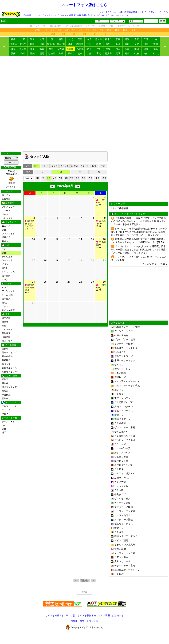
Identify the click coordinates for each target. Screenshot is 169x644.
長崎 (70, 53)
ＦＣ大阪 (119, 490)
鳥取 (108, 49)
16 (104, 239)
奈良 (89, 49)
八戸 (23, 39)
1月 (46, 30)
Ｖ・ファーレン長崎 (125, 553)
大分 (89, 53)
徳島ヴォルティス (124, 524)
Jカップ (90, 26)
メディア (6, 306)
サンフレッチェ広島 (125, 511)
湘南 (70, 44)
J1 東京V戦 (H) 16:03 (101, 223)
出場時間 (6, 337)
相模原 (80, 44)
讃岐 (146, 49)
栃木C (108, 39)
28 (81, 282)
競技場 (5, 349)
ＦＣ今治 (119, 532)
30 (64, 34)
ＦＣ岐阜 (119, 469)
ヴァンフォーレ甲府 (125, 427)
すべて (156, 53)
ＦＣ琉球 (119, 574)
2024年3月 (65, 186)
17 (33, 260)
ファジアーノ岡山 (124, 507)
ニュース (37, 15)
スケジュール (121, 15)
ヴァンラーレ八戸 (124, 331)
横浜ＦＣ (119, 415)
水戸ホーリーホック (125, 360)
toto (103, 15)
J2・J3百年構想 (74, 26)
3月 (60, 30)
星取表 (5, 399)
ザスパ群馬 (120, 373)
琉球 (118, 53)
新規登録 (6, 199)
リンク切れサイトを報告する (81, 615)
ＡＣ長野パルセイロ (125, 436)
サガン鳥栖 (120, 549)
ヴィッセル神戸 (122, 499)
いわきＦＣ (120, 352)
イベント (6, 264)
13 (69, 239)
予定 (133, 30)
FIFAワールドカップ (129, 26)
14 (81, 239)
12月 (125, 30)
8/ (85, 34)
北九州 (51, 53)
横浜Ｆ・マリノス (124, 411)
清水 (146, 44)
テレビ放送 (7, 257)
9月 (102, 30)
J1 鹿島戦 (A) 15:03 (101, 202)
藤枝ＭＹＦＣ (121, 461)
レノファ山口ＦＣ (124, 515)
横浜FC (61, 44)
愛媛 (13, 53)
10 (33, 239)
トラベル (110, 15)
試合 (4, 230)
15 (92, 239)
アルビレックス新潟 (125, 440)
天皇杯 (102, 26)
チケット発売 (8, 272)
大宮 (137, 39)
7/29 (53, 34)
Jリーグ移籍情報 (120, 208)
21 (81, 260)
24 (33, 282)
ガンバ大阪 (120, 482)
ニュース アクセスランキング (130, 214)
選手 (4, 433)
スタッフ (6, 364)
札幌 (13, 39)
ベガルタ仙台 (121, 335)
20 (69, 260)
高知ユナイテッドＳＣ (126, 536)
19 (57, 260)
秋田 (42, 39)
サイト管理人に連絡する (111, 615)
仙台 (32, 39)
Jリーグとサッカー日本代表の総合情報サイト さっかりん (128, 12)
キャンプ (6, 280)
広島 (127, 49)
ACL (112, 26)
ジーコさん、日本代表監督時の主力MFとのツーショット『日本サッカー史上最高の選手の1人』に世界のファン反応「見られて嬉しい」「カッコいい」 (139, 232)
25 (45, 282)
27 (69, 282)
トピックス (7, 218)
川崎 (42, 44)
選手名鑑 (6, 318)
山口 (137, 49)
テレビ (97, 15)
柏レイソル (120, 390)
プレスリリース (49, 15)
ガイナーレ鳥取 (122, 503)
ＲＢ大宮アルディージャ (127, 381)
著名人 (5, 241)
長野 (108, 44)
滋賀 (42, 49)
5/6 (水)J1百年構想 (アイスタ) (11, 179)
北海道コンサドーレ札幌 (127, 327)
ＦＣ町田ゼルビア (124, 402)
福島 (61, 39)
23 (104, 260)
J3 (44, 26)
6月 (81, 30)
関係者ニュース (9, 368)
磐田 (156, 44)
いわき (70, 39)
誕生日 (5, 268)
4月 (67, 30)
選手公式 (6, 237)
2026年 (37, 30)
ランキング (63, 15)
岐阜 (32, 49)
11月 (117, 30)
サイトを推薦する (55, 615)
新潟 (118, 44)
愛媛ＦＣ (119, 528)
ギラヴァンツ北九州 (125, 545)
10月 (109, 30)
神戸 (99, 49)
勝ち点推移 (7, 356)
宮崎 (99, 53)
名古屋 (23, 49)
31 (74, 34)
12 (57, 239)
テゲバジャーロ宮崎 (125, 566)
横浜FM (51, 44)
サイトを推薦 (8, 310)
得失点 (5, 391)
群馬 (118, 39)
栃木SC (99, 39)
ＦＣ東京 (119, 394)
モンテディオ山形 (124, 344)
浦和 (127, 39)
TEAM (85, 581)
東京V (23, 44)
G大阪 (61, 49)
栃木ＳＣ (119, 365)
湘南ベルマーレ (122, 419)
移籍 (79, 15)
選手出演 (6, 276)
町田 (32, 44)
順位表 (5, 379)
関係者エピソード (10, 372)
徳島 (156, 49)
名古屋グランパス (124, 465)
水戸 (89, 39)
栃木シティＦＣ (122, 369)
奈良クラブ (120, 494)
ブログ (5, 214)
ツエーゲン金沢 (122, 448)
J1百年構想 (55, 26)
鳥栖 (61, 53)
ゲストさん (162, 12)
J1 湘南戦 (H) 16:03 (101, 287)
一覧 (98, 172)
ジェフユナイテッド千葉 (127, 386)
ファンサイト (8, 234)
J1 (31, 26)
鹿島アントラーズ (124, 356)
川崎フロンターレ (124, 407)
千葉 (146, 39)
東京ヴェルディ (122, 398)
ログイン (6, 195)
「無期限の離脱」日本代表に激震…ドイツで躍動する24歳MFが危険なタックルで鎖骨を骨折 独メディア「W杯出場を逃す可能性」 (139, 221)
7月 (88, 30)
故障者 (72, 15)
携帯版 (74, 621)
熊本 (80, 53)
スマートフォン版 (89, 621)
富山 (127, 44)
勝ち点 (5, 383)
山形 (51, 39)
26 (57, 282)
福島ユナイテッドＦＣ (126, 348)
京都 (51, 49)
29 (92, 282)
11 (45, 239)
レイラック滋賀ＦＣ (125, 473)
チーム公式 (7, 295)
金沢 (137, 44)
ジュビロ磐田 (121, 457)
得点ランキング (9, 353)
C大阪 (70, 49)
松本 (99, 44)
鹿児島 (108, 53)
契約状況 (6, 333)
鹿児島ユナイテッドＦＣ (127, 570)
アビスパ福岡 (121, 540)
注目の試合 (87, 15)
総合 (127, 53)
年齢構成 (6, 360)
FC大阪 (80, 49)
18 (45, 260)
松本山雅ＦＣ (121, 432)
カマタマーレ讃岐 (124, 520)
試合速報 (27, 15)
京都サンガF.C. (122, 478)
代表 (137, 53)
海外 (146, 53)
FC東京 (13, 44)
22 (92, 260)
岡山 (118, 49)
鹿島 (80, 39)
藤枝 (13, 49)
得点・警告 (7, 341)
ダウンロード (8, 422)
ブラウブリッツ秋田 (125, 340)
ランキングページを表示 (155, 264)
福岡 (42, 53)
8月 (95, 30)
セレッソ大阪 (121, 486)
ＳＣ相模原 (120, 423)
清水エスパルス (122, 453)
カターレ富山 (121, 444)
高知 (32, 53)
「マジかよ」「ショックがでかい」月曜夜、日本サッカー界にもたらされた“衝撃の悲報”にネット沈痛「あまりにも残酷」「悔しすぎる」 (138, 250)
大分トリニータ (122, 561)
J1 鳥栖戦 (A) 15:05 (101, 245)
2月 (53, 30)
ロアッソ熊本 (121, 557)
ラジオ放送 (7, 260)
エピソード (7, 330)
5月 (60, 178)
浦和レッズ (120, 377)
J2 (38, 26)
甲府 (89, 44)
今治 (23, 53)
